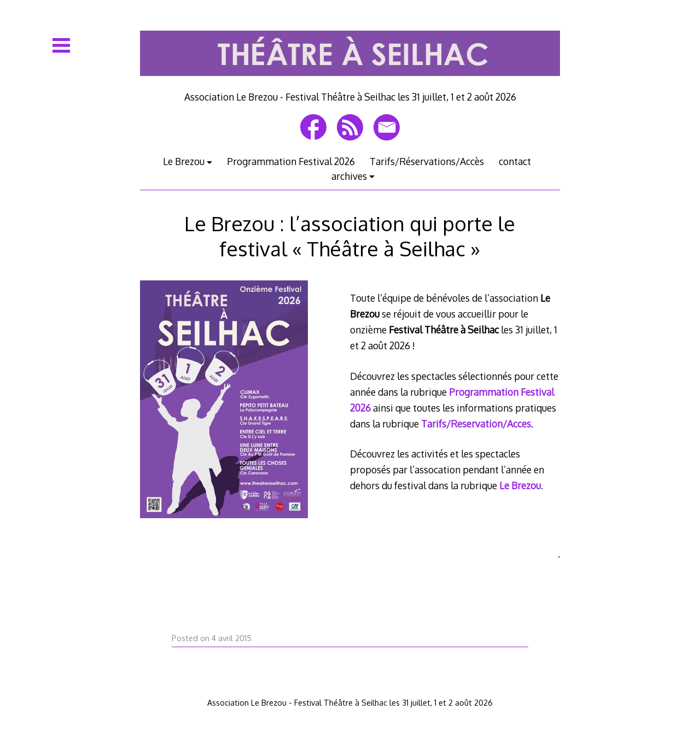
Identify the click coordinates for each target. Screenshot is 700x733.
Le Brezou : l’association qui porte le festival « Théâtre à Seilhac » (350, 236)
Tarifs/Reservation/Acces (476, 424)
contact (515, 161)
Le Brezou (184, 161)
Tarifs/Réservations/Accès (427, 161)
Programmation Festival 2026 (291, 161)
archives (349, 176)
